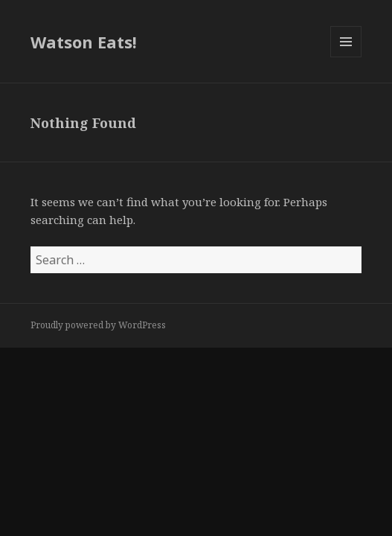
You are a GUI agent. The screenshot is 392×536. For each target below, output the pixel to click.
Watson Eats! (84, 42)
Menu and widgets (346, 57)
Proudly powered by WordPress (98, 325)
